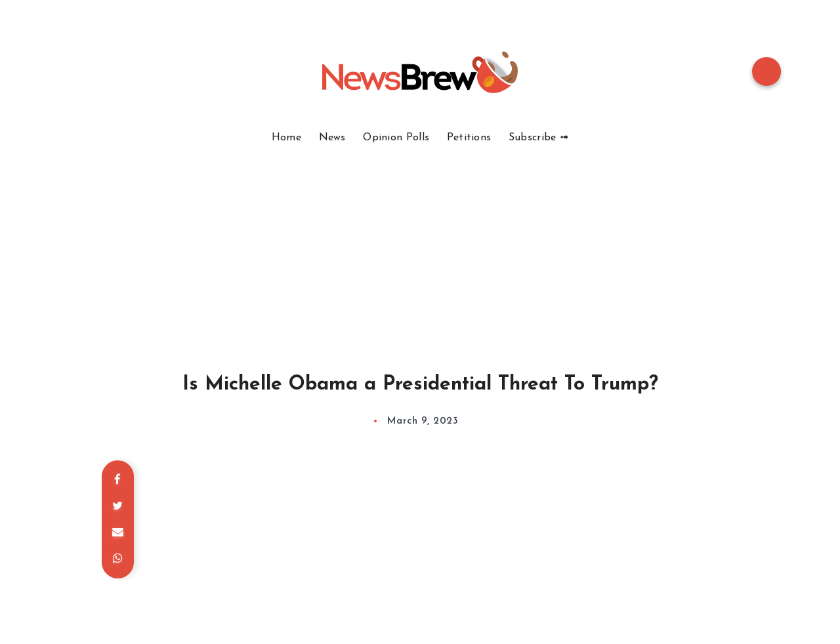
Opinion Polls (396, 138)
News (332, 138)
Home (286, 138)
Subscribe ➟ (538, 138)
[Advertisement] (420, 243)
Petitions (469, 138)
